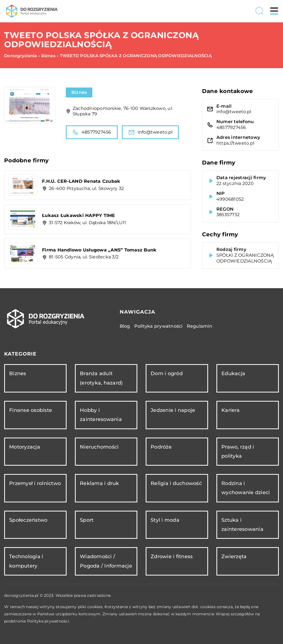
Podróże (161, 447)
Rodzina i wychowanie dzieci (246, 488)
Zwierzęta (234, 556)
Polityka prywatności (158, 326)
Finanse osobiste (31, 410)
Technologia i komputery (26, 561)
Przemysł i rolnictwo (35, 483)
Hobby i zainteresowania (101, 415)
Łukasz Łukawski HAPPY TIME (79, 215)
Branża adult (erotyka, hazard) (101, 378)
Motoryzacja (25, 447)
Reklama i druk (99, 483)
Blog (125, 326)
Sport (87, 520)
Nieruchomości (99, 447)
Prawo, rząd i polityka (238, 451)
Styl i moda (165, 520)
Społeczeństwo (28, 520)
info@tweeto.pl (150, 132)
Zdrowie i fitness (172, 556)
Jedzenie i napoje (173, 410)
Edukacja (233, 373)
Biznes (79, 92)
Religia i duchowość (176, 483)
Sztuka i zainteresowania (242, 525)
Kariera (230, 410)
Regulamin (200, 326)
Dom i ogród (167, 373)
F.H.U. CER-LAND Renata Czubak (81, 181)
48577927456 (92, 132)
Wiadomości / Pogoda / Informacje (106, 561)
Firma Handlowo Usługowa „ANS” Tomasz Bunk (99, 250)
